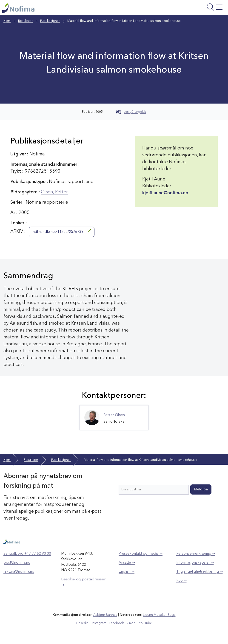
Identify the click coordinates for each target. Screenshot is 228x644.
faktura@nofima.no (19, 572)
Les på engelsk (131, 112)
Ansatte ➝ (127, 563)
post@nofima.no (17, 563)
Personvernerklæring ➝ (196, 554)
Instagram (99, 623)
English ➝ (127, 572)
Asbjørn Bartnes (105, 615)
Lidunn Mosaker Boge (159, 615)
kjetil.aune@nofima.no (165, 193)
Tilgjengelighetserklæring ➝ (199, 572)
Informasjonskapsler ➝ (195, 563)
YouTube (145, 623)
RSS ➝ (181, 581)
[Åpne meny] (187, 9)
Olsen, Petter (54, 192)
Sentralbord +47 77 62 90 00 (27, 554)
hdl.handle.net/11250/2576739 (62, 231)
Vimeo (131, 623)
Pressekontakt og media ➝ (141, 554)
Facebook (117, 623)
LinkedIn (82, 623)
